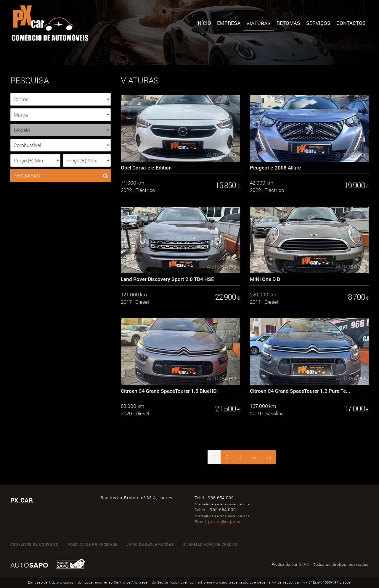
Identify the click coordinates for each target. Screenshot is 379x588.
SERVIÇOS (318, 23)
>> (254, 457)
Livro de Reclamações (150, 544)
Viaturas (258, 23)
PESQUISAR (61, 176)
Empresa (229, 23)
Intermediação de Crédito (210, 544)
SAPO (304, 564)
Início (204, 23)
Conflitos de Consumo (34, 544)
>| (269, 457)
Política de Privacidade (93, 544)
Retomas (288, 23)
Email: (218, 522)
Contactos (351, 23)
